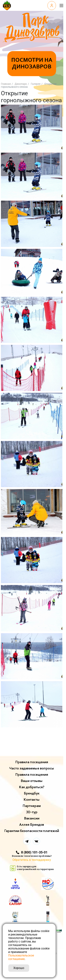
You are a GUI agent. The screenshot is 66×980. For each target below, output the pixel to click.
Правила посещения (32, 762)
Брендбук (32, 794)
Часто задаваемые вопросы (32, 769)
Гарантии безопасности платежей (32, 831)
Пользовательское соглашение (21, 957)
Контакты (32, 800)
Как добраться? (32, 787)
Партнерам (32, 806)
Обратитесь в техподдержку (32, 860)
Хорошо (19, 968)
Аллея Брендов (32, 825)
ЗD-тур (32, 812)
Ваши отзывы (32, 781)
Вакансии (32, 819)
